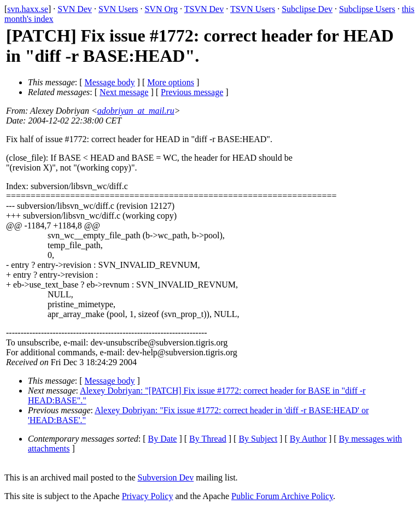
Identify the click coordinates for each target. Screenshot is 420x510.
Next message (124, 92)
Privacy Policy (148, 496)
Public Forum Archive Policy (282, 496)
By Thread (208, 439)
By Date (163, 439)
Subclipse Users (367, 9)
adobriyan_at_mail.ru (136, 111)
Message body (110, 82)
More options (171, 82)
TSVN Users (253, 9)
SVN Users (118, 9)
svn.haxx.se (28, 9)
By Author (308, 439)
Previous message (192, 92)
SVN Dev (75, 9)
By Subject (258, 439)
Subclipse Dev (307, 9)
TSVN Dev (204, 9)
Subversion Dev (166, 477)
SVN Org (161, 9)
